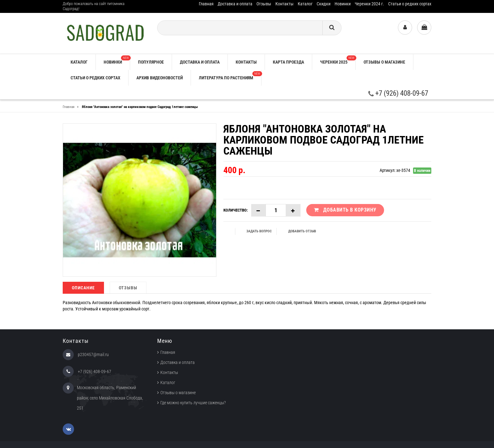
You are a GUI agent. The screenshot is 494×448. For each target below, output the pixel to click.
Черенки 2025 (338, 60)
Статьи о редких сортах (410, 4)
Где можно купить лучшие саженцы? (193, 403)
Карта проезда (288, 62)
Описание (83, 288)
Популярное (151, 62)
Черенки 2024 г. (369, 4)
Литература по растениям (230, 76)
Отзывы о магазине (384, 62)
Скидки (324, 4)
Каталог (305, 4)
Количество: (236, 210)
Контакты (284, 4)
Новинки (343, 4)
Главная (206, 4)
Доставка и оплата (235, 4)
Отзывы (264, 4)
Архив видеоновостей (160, 78)
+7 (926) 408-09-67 (398, 93)
